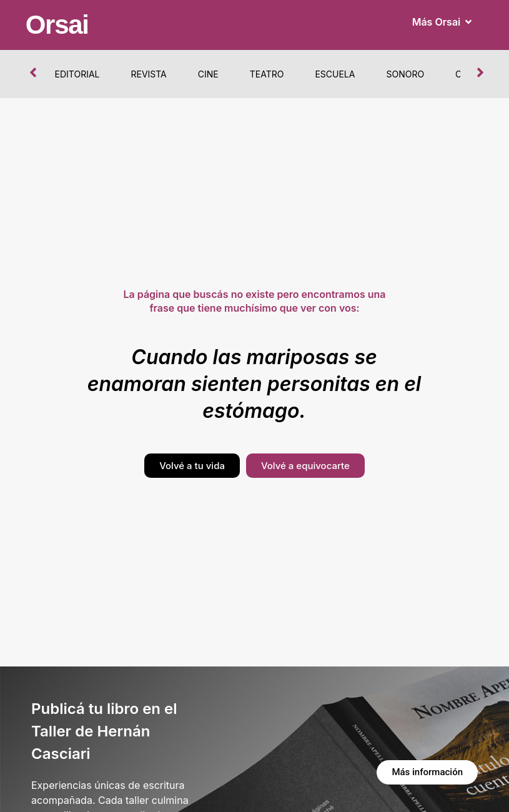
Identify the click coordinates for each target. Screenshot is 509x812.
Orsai (57, 25)
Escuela (335, 74)
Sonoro (405, 74)
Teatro (267, 74)
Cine (208, 74)
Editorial (77, 74)
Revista (148, 74)
